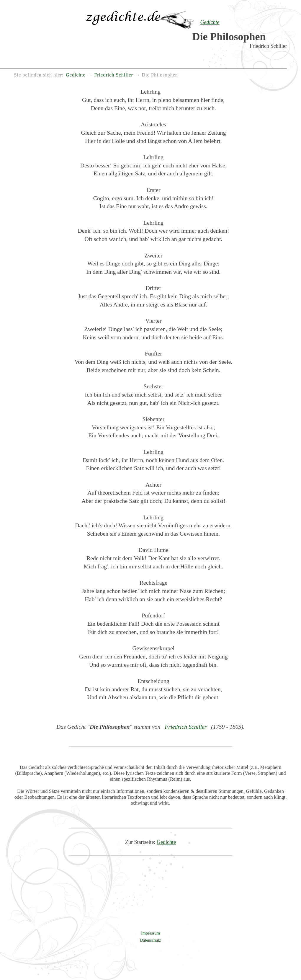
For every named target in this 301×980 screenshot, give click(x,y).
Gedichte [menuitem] (76, 75)
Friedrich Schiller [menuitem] (114, 75)
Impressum (150, 933)
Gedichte (166, 842)
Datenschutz (150, 940)
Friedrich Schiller (186, 727)
